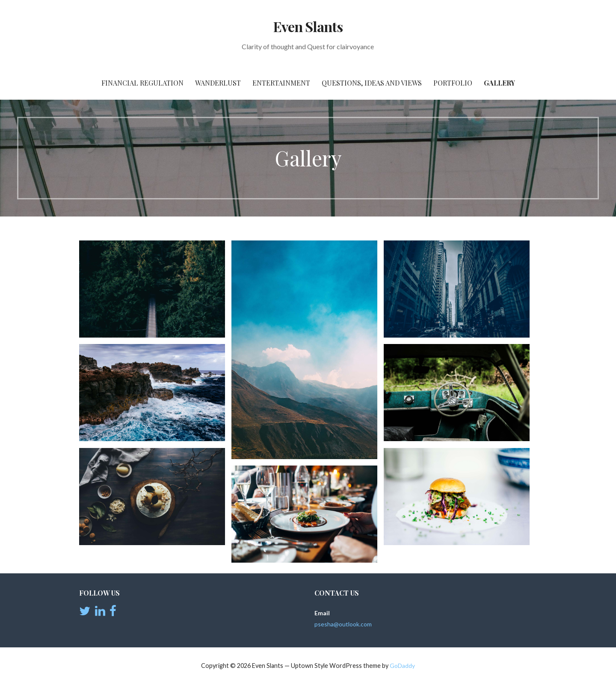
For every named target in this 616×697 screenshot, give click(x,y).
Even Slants (308, 26)
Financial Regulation (142, 83)
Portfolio (453, 83)
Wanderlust (218, 83)
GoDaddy (402, 666)
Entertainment (281, 83)
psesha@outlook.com (343, 624)
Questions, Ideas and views (372, 83)
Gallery (499, 83)
